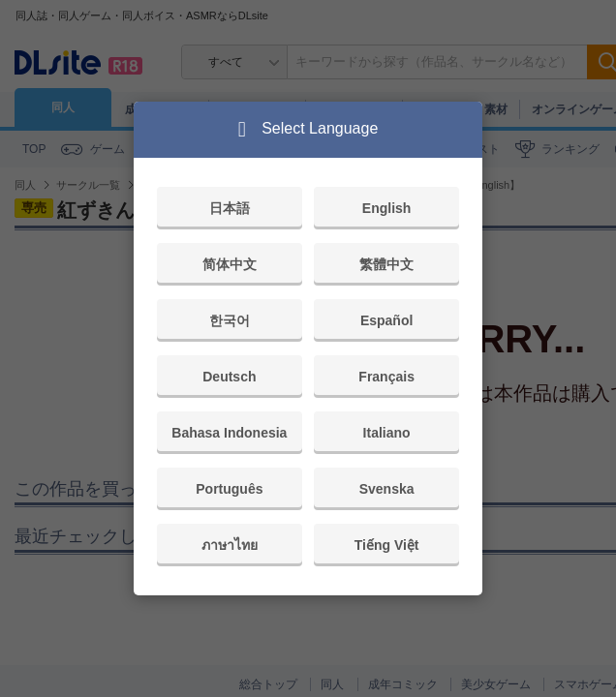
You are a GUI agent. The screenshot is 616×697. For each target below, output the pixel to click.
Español (386, 320)
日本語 (230, 208)
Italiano (387, 433)
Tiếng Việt (387, 545)
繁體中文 (386, 264)
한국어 (230, 320)
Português (229, 489)
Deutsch (229, 377)
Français (386, 377)
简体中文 (230, 264)
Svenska (387, 489)
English (387, 208)
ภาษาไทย (230, 545)
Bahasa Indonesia (229, 433)
